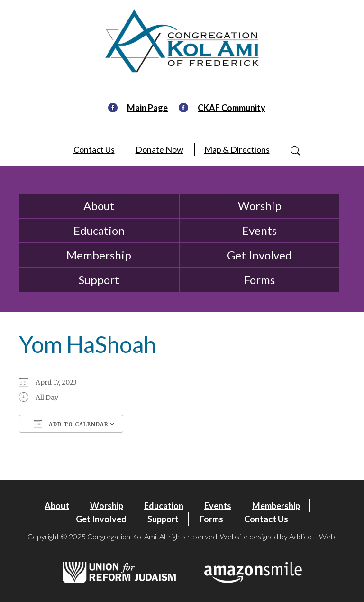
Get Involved (259, 255)
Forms (259, 280)
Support (99, 280)
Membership (99, 255)
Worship (260, 206)
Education (99, 230)
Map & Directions (237, 149)
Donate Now (159, 149)
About (99, 206)
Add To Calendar (71, 424)
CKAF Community (232, 108)
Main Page (147, 108)
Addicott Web (312, 536)
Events (259, 230)
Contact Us (94, 149)
